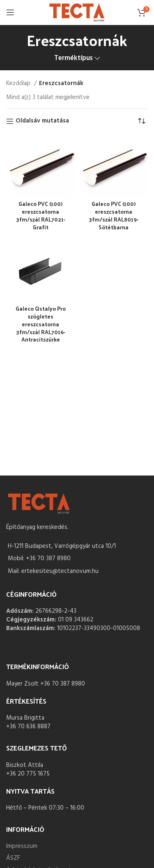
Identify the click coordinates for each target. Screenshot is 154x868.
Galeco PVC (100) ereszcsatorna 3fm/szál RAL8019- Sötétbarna (114, 215)
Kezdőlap (19, 83)
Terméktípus (74, 59)
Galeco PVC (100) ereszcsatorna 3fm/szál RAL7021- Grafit (41, 215)
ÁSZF (13, 858)
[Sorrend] (142, 121)
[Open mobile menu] (10, 12)
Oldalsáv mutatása (42, 121)
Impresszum (22, 846)
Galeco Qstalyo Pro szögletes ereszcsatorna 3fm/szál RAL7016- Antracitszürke (41, 324)
